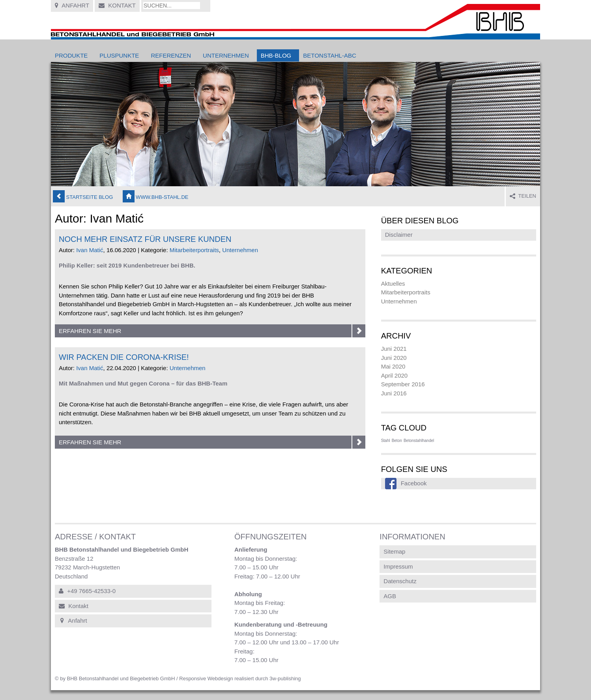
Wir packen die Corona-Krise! (124, 357)
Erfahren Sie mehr (212, 331)
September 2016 (403, 384)
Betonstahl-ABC (329, 55)
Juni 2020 (394, 358)
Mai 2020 (393, 366)
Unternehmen (226, 55)
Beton (397, 441)
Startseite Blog (83, 196)
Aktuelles (393, 284)
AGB (390, 596)
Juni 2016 (394, 393)
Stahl (386, 441)
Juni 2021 (394, 349)
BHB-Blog (276, 55)
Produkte (71, 55)
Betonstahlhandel (419, 441)
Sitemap (394, 551)
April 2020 (395, 375)
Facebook (414, 483)
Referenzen (171, 55)
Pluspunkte (119, 55)
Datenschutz (400, 581)
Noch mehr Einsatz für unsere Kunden (145, 239)
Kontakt (117, 5)
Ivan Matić (90, 250)
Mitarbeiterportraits (194, 250)
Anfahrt (72, 5)
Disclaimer (399, 235)
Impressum (398, 566)
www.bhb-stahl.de (156, 196)
